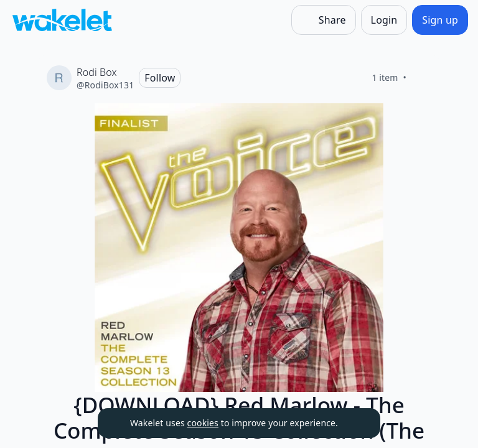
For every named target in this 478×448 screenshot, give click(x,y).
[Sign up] (440, 20)
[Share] (324, 20)
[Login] (384, 20)
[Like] (421, 78)
